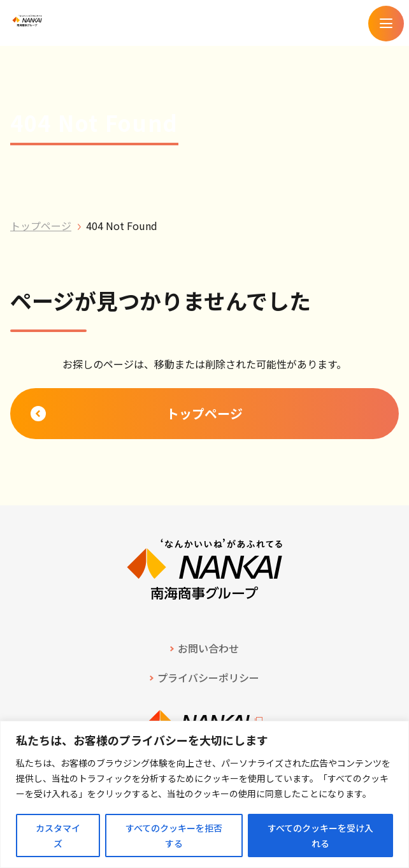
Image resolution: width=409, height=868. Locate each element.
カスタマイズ (58, 835)
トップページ (41, 226)
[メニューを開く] (386, 24)
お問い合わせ (208, 648)
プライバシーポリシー (208, 677)
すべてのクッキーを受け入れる (320, 835)
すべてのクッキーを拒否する (174, 835)
